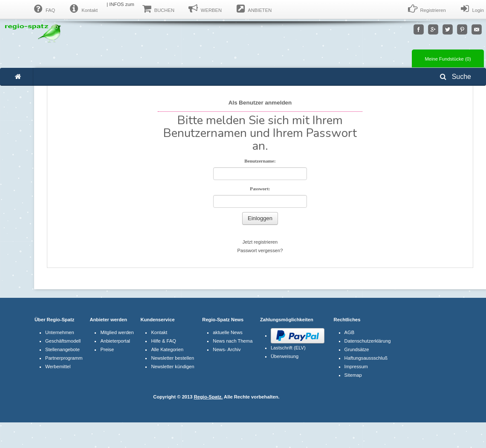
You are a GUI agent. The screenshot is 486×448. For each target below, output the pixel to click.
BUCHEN (158, 9)
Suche (456, 77)
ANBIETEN (253, 9)
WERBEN (204, 9)
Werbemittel (58, 367)
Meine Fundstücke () (448, 59)
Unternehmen (60, 332)
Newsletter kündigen (172, 367)
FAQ (43, 9)
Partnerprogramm (64, 358)
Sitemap (353, 375)
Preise (107, 349)
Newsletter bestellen (172, 358)
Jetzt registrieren (260, 242)
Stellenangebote (62, 349)
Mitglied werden (117, 332)
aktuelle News (228, 332)
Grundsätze (357, 349)
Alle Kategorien (167, 349)
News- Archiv (227, 349)
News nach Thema (233, 341)
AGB (350, 332)
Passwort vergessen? (260, 250)
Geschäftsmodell (63, 341)
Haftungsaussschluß (366, 358)
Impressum (356, 367)
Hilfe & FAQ (163, 341)
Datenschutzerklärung (368, 341)
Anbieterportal (115, 341)
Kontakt (83, 9)
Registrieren (426, 9)
